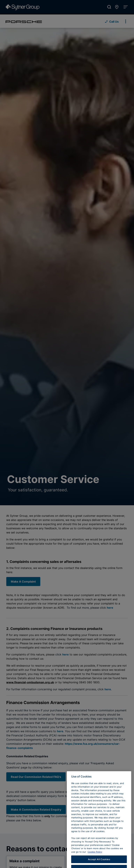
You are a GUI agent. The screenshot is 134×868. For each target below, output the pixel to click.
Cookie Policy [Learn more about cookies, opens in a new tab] (95, 855)
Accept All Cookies (99, 863)
